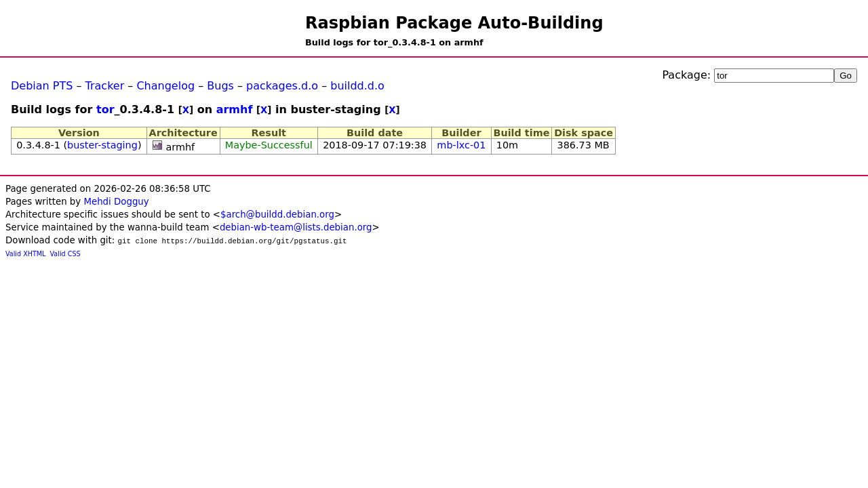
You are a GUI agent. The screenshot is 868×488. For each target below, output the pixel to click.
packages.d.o (282, 86)
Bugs (220, 86)
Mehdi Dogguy (116, 202)
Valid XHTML (25, 254)
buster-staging (102, 145)
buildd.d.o (357, 86)
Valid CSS (65, 254)
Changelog (165, 86)
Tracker (105, 86)
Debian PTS (42, 86)
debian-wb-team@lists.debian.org (296, 227)
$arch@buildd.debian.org (277, 215)
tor (105, 109)
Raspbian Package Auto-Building (454, 23)
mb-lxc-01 (461, 145)
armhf (235, 109)
